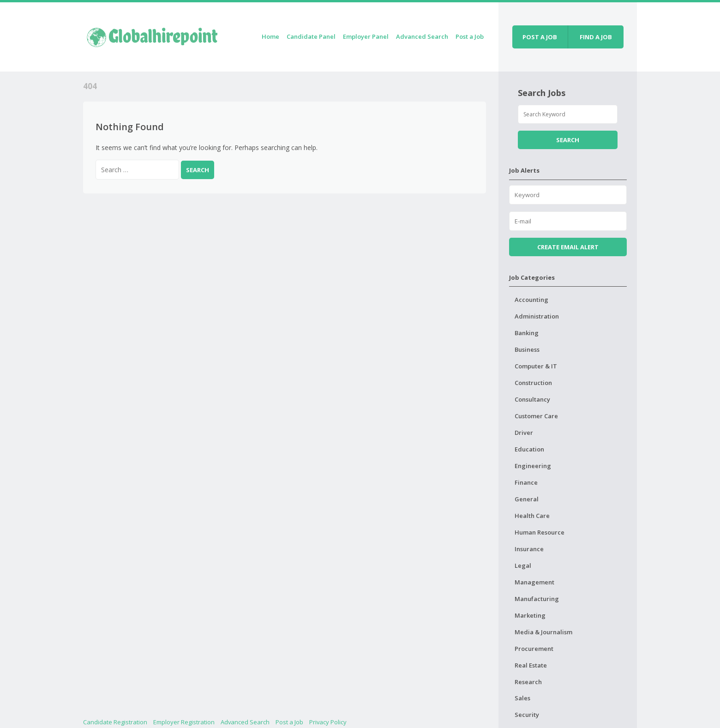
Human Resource (540, 532)
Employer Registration (184, 722)
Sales (522, 698)
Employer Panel (366, 36)
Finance (526, 482)
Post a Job (470, 36)
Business (527, 349)
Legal (523, 566)
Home (270, 36)
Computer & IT (536, 366)
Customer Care (536, 416)
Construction (533, 383)
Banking (527, 333)
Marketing (530, 615)
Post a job (540, 37)
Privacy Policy (328, 722)
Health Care (532, 516)
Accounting (531, 300)
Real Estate (531, 665)
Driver (524, 433)
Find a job (596, 37)
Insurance (529, 549)
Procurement (534, 649)
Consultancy (532, 399)
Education (529, 449)
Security (527, 715)
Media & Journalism (543, 632)
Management (534, 582)
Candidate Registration (115, 722)
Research (528, 682)
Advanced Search (422, 36)
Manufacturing (537, 599)
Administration (537, 316)
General (527, 499)
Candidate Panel (311, 36)
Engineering (533, 466)
